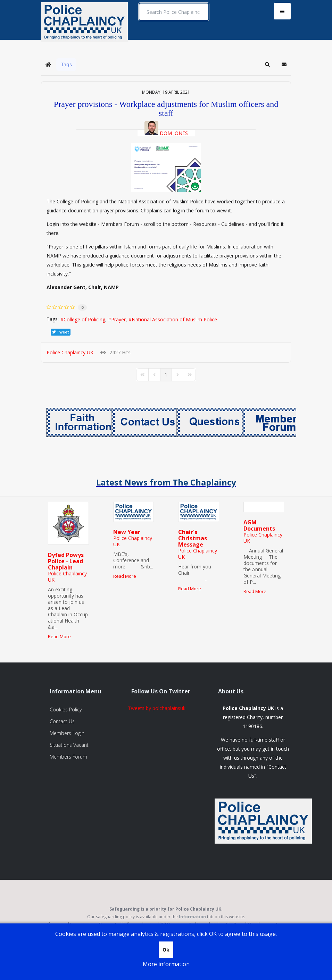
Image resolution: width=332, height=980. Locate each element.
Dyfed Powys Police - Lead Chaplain (66, 561)
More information (166, 964)
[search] (174, 12)
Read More (59, 637)
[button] (267, 65)
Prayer (118, 319)
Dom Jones (174, 133)
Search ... (139, 4)
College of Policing (84, 319)
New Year (127, 532)
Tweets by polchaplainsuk (157, 708)
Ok (166, 950)
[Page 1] (166, 375)
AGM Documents (259, 525)
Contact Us (62, 721)
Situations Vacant (69, 745)
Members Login (67, 733)
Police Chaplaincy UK (70, 352)
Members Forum (68, 757)
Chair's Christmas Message (193, 538)
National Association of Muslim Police (174, 319)
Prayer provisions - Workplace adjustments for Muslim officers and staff (166, 109)
